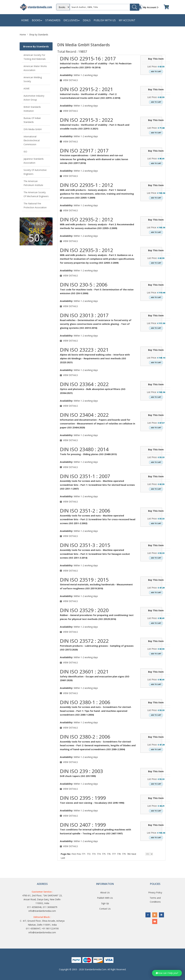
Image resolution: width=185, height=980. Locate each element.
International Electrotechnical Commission (32, 140)
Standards (53, 20)
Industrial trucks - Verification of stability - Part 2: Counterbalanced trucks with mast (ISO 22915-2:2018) (90, 96)
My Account (148, 7)
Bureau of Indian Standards (32, 120)
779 (124, 854)
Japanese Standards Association (34, 161)
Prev (79, 854)
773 (94, 854)
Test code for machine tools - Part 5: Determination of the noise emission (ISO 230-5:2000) (97, 291)
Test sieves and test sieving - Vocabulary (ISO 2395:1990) (92, 803)
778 (119, 854)
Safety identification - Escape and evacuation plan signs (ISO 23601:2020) (95, 678)
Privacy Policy (155, 892)
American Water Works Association (35, 68)
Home (25, 20)
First (74, 854)
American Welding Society (33, 79)
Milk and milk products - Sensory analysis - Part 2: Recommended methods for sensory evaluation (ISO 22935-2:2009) (97, 226)
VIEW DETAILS (70, 80)
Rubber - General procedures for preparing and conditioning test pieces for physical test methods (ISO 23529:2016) (97, 617)
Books (37, 20)
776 (109, 854)
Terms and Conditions (155, 900)
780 (129, 854)
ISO (25, 152)
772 (89, 854)
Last (63, 858)
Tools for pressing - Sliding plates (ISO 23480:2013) (88, 454)
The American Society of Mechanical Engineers (36, 194)
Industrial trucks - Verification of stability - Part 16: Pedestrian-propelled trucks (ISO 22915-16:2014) (96, 65)
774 (99, 854)
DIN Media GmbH (33, 129)
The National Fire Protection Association (35, 205)
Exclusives (72, 20)
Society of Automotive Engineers (35, 172)
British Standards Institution (32, 109)
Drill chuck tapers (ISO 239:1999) (78, 776)
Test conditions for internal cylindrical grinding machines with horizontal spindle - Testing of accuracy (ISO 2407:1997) (95, 832)
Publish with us (105, 20)
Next (134, 854)
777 (114, 854)
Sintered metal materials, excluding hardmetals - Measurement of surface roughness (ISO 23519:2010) (96, 586)
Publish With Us (105, 898)
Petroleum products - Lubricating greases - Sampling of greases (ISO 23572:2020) (97, 648)
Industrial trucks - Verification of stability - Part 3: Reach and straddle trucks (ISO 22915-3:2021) (95, 127)
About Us (105, 892)
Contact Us (105, 909)
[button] (167, 973)
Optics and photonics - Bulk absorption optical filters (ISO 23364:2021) (93, 391)
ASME (27, 88)
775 (104, 854)
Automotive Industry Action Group (34, 98)
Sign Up (105, 903)
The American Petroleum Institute (33, 183)
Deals (87, 20)
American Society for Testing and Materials (35, 57)
